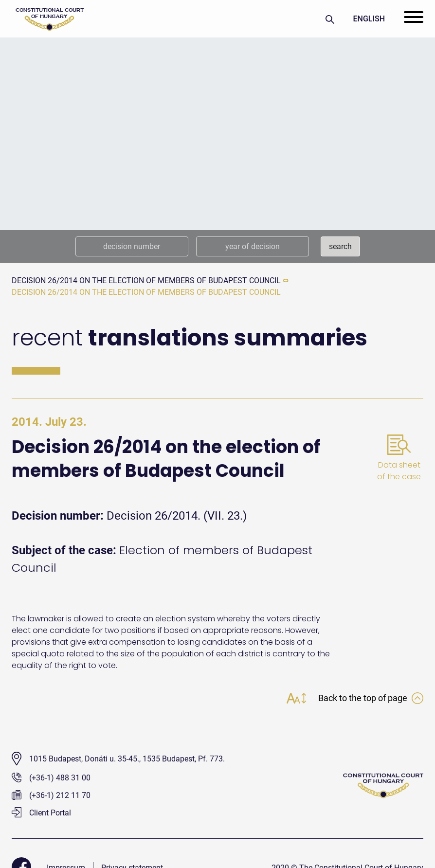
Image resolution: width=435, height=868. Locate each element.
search (340, 246)
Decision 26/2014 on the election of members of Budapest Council (146, 280)
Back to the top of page (371, 698)
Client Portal (41, 813)
